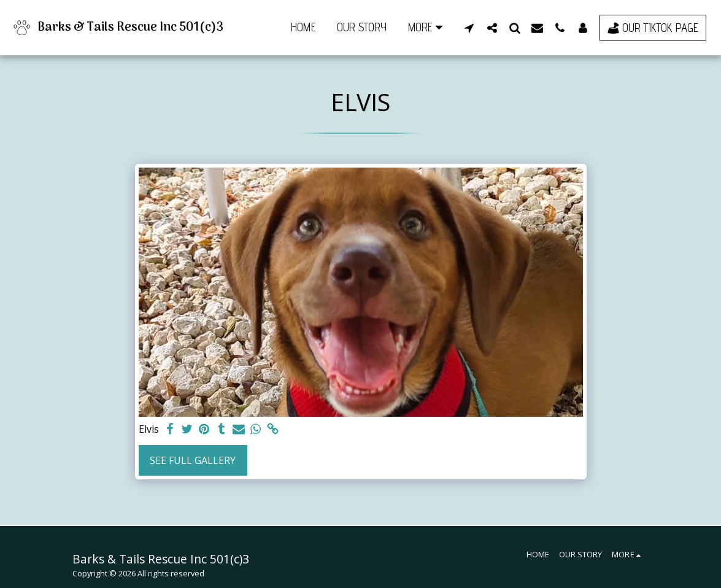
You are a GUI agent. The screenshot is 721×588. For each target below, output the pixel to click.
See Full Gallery (193, 460)
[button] (469, 28)
